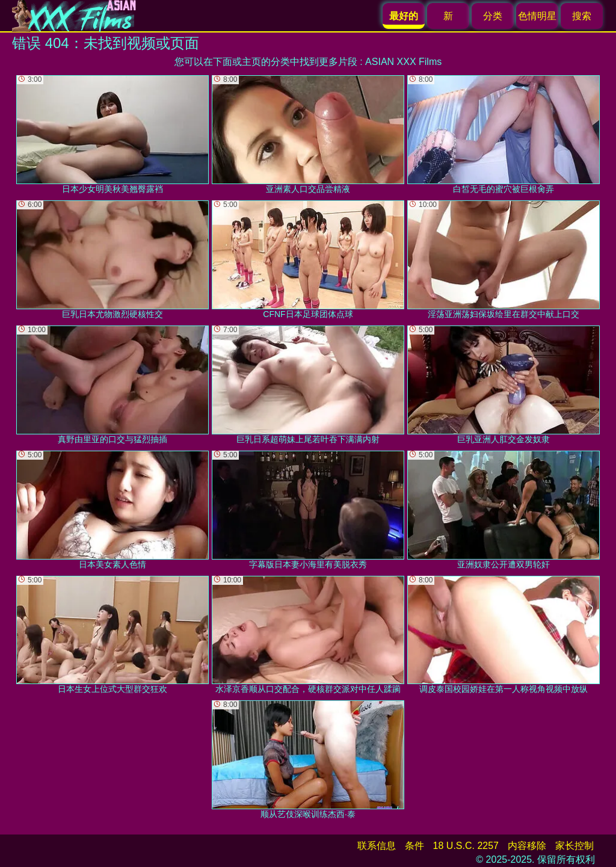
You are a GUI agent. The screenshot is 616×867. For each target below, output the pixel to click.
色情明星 (537, 16)
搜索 (582, 16)
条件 (414, 846)
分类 (493, 16)
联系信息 (377, 846)
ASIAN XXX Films (403, 62)
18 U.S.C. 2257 (466, 846)
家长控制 (574, 846)
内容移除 (527, 846)
